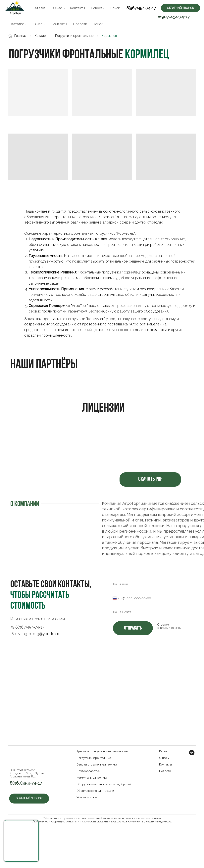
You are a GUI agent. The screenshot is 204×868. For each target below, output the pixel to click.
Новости (80, 24)
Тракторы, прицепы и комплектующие (102, 751)
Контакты (59, 24)
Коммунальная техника (92, 778)
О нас (38, 24)
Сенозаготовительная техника (97, 765)
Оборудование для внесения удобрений (104, 784)
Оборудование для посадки (95, 791)
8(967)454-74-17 (174, 17)
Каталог (18, 24)
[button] (21, 841)
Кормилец (109, 36)
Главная (17, 36)
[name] (153, 584)
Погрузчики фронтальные (74, 36)
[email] (153, 612)
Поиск (98, 24)
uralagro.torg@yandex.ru (38, 634)
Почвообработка (88, 771)
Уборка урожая (87, 797)
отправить (133, 628)
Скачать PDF (150, 479)
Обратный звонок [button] (175, 7)
